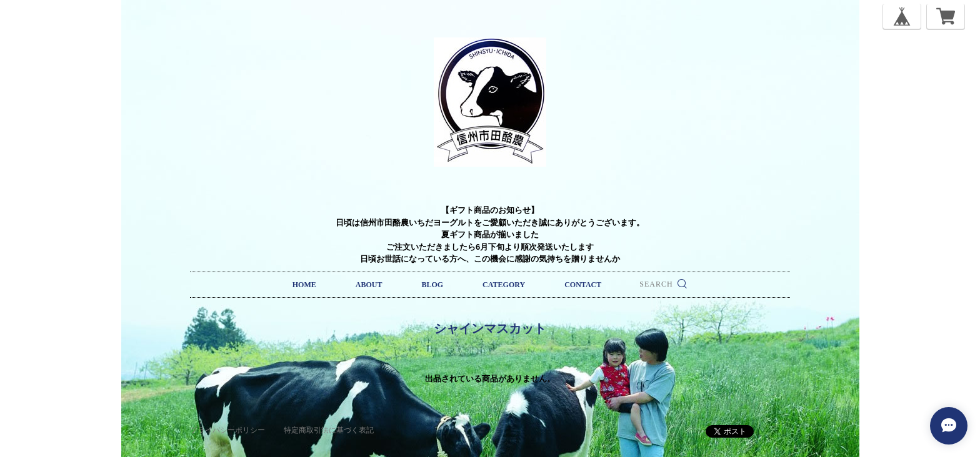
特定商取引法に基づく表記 (329, 430)
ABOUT (369, 285)
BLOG (432, 285)
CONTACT (583, 285)
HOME (304, 285)
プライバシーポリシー (227, 430)
